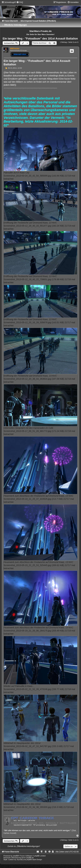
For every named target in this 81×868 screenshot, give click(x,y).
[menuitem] (20, 2)
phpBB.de (30, 858)
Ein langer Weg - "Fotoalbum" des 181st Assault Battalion (40, 39)
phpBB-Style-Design (34, 859)
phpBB (16, 856)
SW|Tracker (15, 48)
